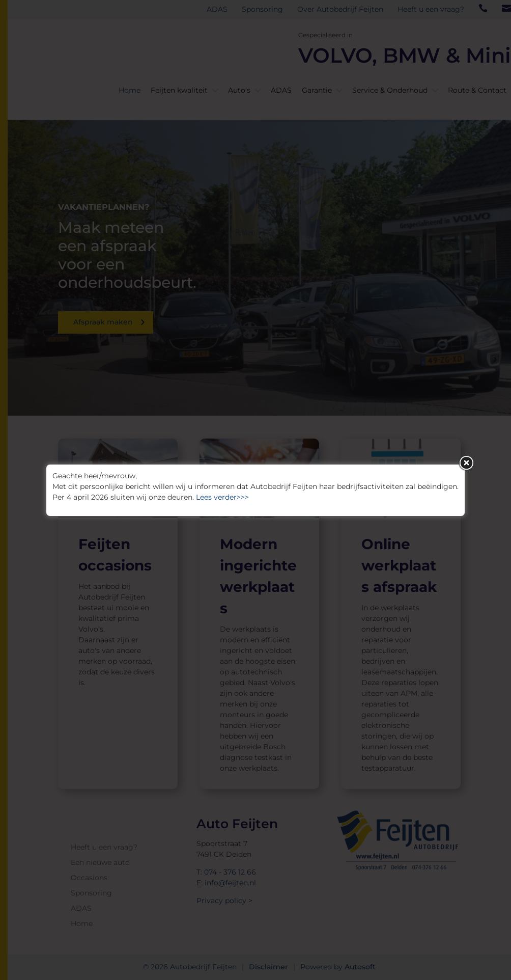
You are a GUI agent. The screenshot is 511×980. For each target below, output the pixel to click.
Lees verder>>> (222, 497)
